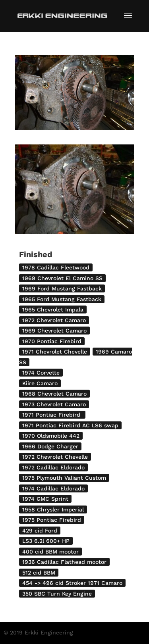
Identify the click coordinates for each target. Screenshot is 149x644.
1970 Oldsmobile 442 (51, 436)
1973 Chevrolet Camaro (54, 404)
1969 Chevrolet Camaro (54, 331)
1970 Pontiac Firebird (52, 341)
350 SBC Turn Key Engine (57, 594)
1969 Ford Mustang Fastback (62, 288)
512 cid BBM (39, 573)
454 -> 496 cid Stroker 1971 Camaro (72, 583)
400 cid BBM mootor (50, 552)
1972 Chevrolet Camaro (54, 320)
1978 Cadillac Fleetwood (56, 267)
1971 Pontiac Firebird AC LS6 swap (70, 425)
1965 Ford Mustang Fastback (62, 299)
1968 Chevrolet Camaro (54, 394)
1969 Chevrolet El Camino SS (62, 278)
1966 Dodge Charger (50, 446)
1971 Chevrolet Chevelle (55, 352)
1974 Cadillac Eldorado (53, 488)
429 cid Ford (40, 531)
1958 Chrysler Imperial (53, 509)
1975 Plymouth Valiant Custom (64, 478)
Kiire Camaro (40, 383)
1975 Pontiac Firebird (52, 520)
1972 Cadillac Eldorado (53, 467)
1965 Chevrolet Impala (53, 310)
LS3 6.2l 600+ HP (46, 541)
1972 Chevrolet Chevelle (55, 457)
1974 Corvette (41, 373)
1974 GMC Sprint (45, 499)
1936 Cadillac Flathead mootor (64, 562)
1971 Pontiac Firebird (52, 415)
